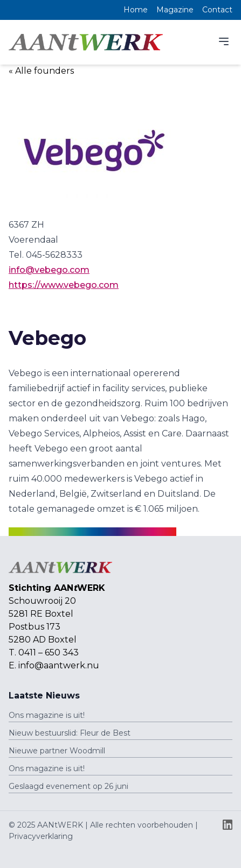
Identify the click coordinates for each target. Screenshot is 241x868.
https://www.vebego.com (64, 285)
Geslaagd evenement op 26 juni (68, 786)
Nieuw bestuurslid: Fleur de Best (70, 733)
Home (136, 10)
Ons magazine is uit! (47, 715)
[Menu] (224, 41)
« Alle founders (41, 71)
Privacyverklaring (41, 836)
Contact (217, 10)
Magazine (175, 10)
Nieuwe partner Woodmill (57, 751)
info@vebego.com (49, 270)
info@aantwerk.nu (59, 665)
